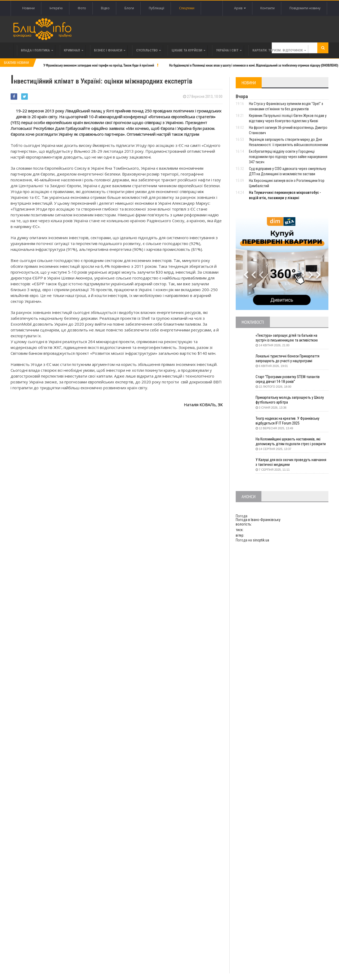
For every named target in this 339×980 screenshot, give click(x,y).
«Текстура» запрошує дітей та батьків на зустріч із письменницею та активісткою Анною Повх (287, 338)
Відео (105, 8)
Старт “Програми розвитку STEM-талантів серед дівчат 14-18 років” (288, 379)
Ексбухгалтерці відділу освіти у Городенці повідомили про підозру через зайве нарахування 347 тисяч (288, 157)
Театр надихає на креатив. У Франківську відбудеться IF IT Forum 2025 (288, 421)
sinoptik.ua (261, 540)
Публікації (157, 8)
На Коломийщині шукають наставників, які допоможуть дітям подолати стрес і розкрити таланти (292, 442)
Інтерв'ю (56, 8)
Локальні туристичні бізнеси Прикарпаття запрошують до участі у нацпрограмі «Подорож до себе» (288, 359)
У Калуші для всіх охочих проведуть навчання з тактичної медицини (291, 462)
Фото (82, 8)
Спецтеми (187, 8)
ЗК (220, 405)
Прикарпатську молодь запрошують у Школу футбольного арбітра (291, 400)
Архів (240, 8)
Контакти (267, 8)
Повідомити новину (305, 8)
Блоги (129, 8)
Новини (28, 8)
